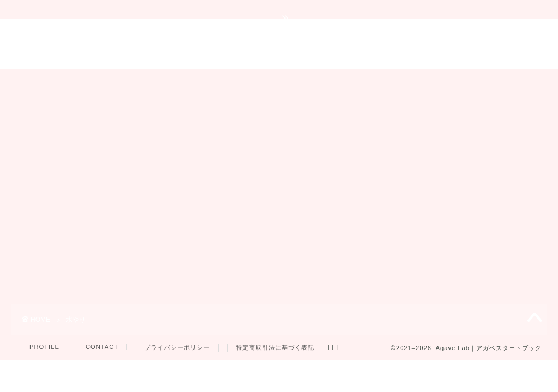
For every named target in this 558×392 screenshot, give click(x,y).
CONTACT (102, 347)
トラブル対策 (211, 82)
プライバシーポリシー (177, 347)
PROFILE (44, 347)
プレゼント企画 (411, 82)
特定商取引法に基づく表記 (275, 347)
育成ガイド (139, 82)
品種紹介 (279, 82)
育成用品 (339, 82)
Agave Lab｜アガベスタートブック (279, 44)
